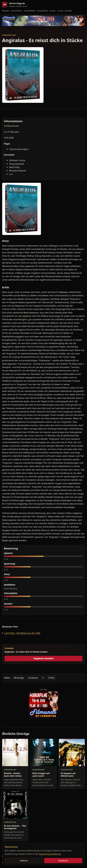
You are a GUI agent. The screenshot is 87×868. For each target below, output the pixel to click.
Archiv (52, 11)
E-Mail (51, 678)
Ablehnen (24, 861)
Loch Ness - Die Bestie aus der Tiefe (22, 633)
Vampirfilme (42, 11)
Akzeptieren (63, 861)
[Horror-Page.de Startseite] (16, 5)
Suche (61, 11)
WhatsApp (19, 678)
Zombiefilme (30, 11)
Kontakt (68, 11)
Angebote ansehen (44, 658)
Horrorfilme (16, 11)
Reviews (6, 11)
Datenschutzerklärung (50, 854)
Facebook (33, 678)
